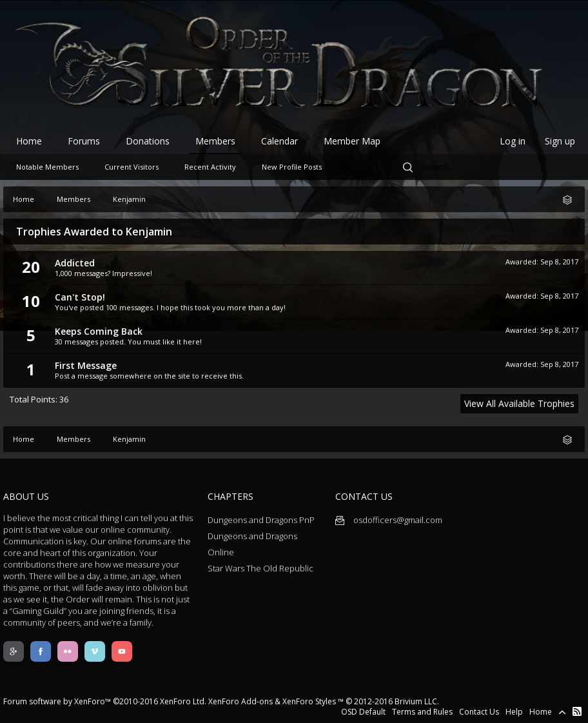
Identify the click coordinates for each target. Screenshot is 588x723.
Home (29, 141)
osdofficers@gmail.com (389, 520)
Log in (513, 141)
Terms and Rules (422, 712)
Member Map (352, 141)
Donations (148, 141)
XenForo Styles (309, 701)
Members (215, 141)
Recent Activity (210, 167)
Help (514, 712)
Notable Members (47, 167)
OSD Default (363, 712)
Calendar (279, 141)
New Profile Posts (292, 167)
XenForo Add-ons (240, 701)
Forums (84, 141)
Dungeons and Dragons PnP (261, 520)
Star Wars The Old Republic (260, 568)
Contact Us (479, 712)
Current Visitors (132, 167)
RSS (577, 711)
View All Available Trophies (519, 403)
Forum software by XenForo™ (105, 701)
